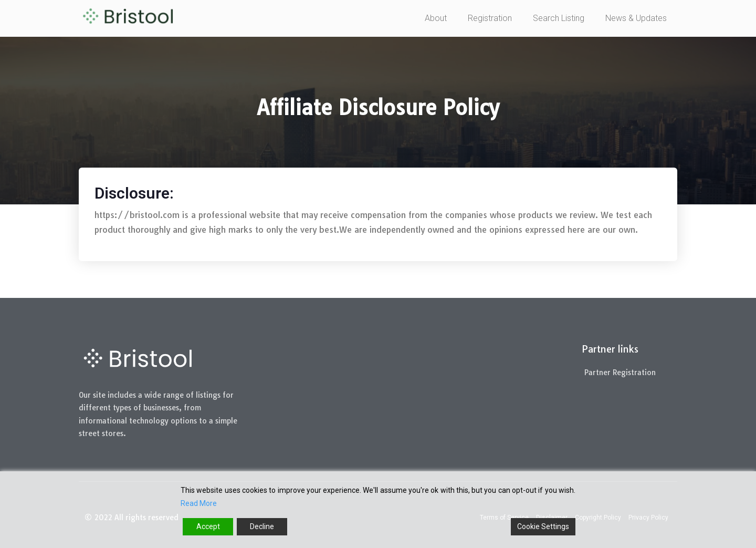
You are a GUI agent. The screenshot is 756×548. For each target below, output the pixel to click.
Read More (199, 503)
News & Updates (636, 18)
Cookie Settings (543, 526)
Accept (208, 526)
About (436, 18)
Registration (490, 18)
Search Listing (559, 18)
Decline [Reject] (262, 526)
